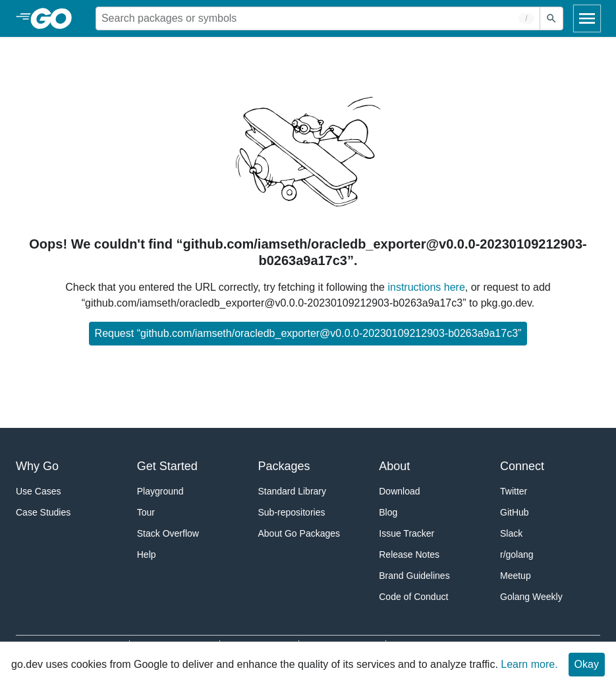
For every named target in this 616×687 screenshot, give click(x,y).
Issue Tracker (406, 533)
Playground (160, 491)
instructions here (426, 287)
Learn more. (529, 664)
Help (147, 554)
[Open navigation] (587, 18)
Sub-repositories (292, 512)
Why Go (37, 466)
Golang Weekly (531, 597)
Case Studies (43, 512)
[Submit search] (551, 18)
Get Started (167, 466)
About (394, 466)
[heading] (56, 18)
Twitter (514, 491)
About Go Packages (299, 533)
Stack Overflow (168, 533)
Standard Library (293, 491)
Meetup (516, 576)
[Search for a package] (318, 18)
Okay (587, 664)
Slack (511, 533)
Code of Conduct (413, 597)
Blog (388, 512)
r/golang (517, 554)
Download (399, 491)
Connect (522, 466)
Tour (146, 512)
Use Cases (38, 491)
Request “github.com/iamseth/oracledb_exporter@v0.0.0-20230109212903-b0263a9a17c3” (308, 333)
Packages (284, 466)
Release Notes (409, 554)
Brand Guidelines (414, 576)
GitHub (515, 512)
